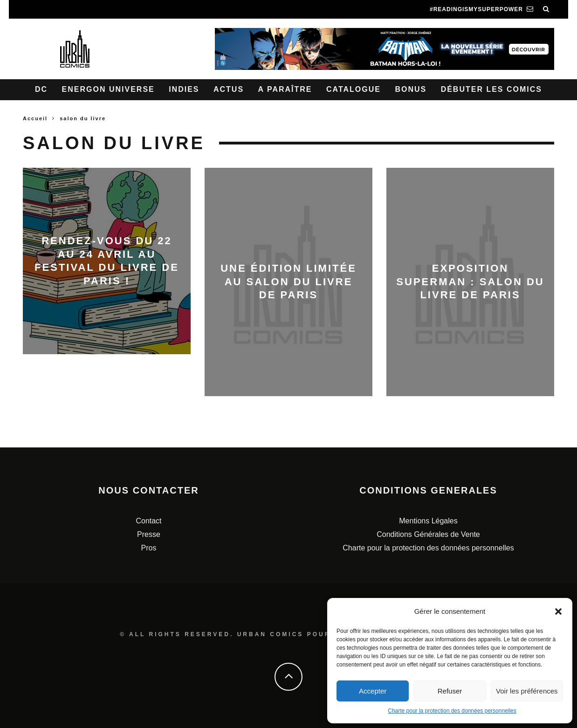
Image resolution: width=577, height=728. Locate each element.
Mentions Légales (428, 521)
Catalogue (354, 89)
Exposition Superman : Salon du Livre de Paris (470, 282)
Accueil (35, 118)
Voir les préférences (527, 691)
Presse (149, 534)
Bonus (411, 89)
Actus (229, 89)
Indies (184, 89)
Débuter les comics (491, 89)
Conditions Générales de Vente (428, 534)
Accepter (373, 691)
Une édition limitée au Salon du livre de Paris (288, 282)
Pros (149, 548)
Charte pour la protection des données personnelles (452, 711)
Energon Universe (108, 89)
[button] (558, 611)
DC (41, 89)
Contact (148, 521)
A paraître (285, 89)
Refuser (450, 691)
